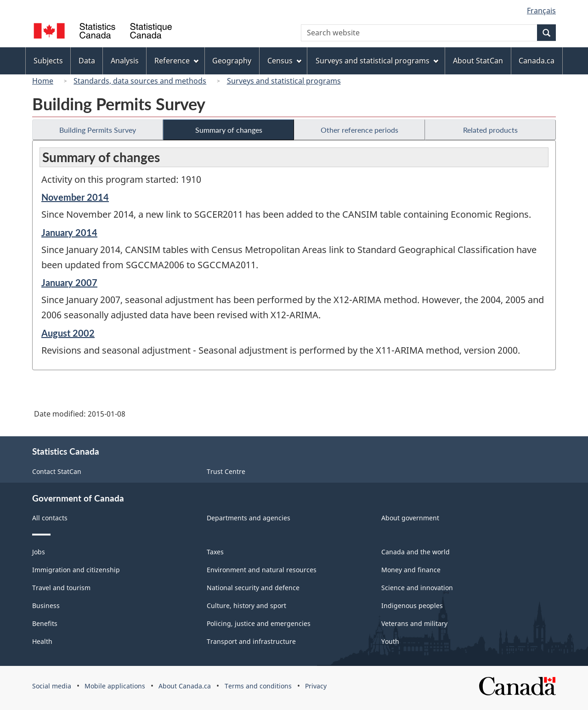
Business (46, 606)
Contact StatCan (57, 471)
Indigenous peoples (412, 606)
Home (43, 81)
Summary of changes (229, 130)
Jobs (39, 552)
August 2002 (68, 333)
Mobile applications (115, 686)
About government (410, 518)
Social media (52, 686)
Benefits (45, 623)
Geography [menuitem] (232, 61)
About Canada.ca (185, 686)
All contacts (50, 518)
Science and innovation (417, 588)
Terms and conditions (258, 686)
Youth (390, 641)
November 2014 (75, 197)
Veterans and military (414, 623)
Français (541, 11)
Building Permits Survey (98, 130)
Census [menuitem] (284, 61)
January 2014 (69, 232)
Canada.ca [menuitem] (537, 61)
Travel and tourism (61, 588)
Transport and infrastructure (251, 641)
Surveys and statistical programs (284, 81)
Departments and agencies (249, 518)
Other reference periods (359, 130)
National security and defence (253, 588)
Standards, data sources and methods (140, 81)
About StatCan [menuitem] (478, 61)
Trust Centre (226, 471)
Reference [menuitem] (176, 61)
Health (42, 641)
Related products (490, 130)
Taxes (215, 552)
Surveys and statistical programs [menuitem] (377, 61)
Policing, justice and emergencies (259, 623)
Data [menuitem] (87, 61)
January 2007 (69, 282)
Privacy (316, 686)
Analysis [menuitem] (125, 61)
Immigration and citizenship (76, 570)
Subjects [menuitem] (48, 61)
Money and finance (411, 570)
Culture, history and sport (246, 606)
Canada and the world (416, 552)
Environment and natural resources (262, 570)
